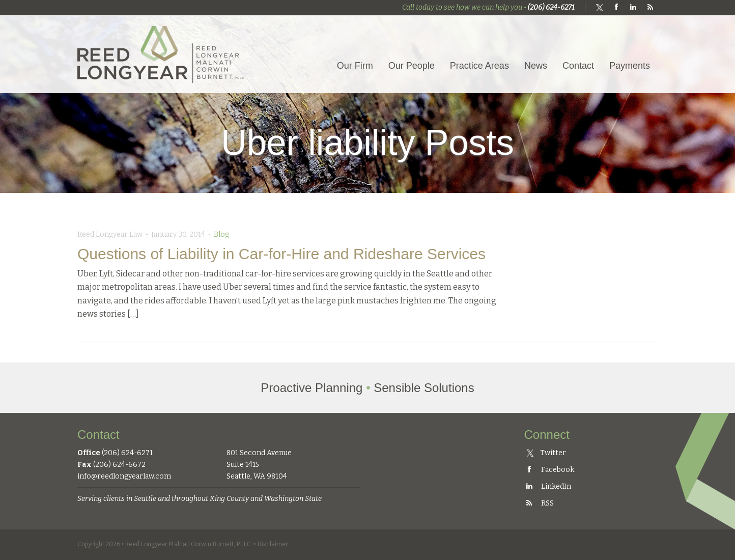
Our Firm (355, 66)
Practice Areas (479, 66)
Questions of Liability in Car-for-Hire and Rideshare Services (281, 254)
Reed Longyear (161, 54)
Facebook (549, 470)
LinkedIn (548, 486)
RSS (539, 503)
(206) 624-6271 (551, 7)
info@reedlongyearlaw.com (124, 476)
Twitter (546, 453)
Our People (412, 66)
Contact (578, 66)
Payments (630, 66)
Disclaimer (273, 544)
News (536, 66)
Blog (221, 234)
